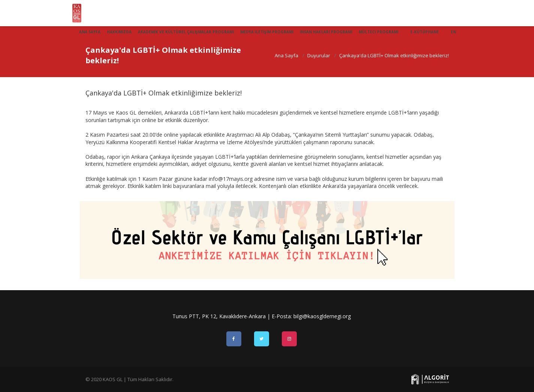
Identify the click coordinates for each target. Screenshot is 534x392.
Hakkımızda (119, 32)
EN (453, 32)
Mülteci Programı (378, 32)
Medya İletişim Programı (267, 32)
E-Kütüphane (425, 32)
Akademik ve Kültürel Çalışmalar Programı (186, 32)
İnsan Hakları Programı (326, 32)
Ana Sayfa (90, 32)
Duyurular (319, 55)
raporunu (341, 142)
